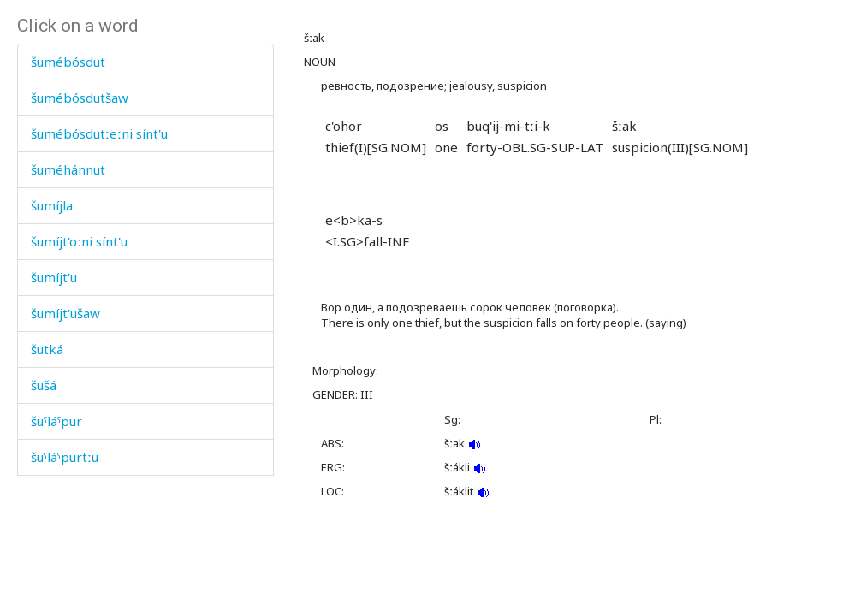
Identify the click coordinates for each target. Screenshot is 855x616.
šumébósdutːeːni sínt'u (99, 133)
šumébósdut (68, 62)
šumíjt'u (54, 277)
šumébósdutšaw (80, 98)
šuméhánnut (68, 169)
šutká (47, 349)
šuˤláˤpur (56, 421)
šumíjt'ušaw (65, 313)
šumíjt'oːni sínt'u (79, 241)
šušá (44, 385)
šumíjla (52, 205)
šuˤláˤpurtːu (65, 457)
